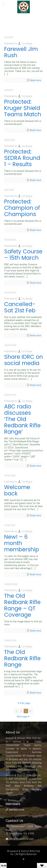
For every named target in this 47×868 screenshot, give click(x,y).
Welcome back (17, 490)
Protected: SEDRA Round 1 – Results (22, 158)
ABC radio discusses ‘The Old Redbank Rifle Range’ (22, 419)
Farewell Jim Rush (21, 52)
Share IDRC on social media (23, 360)
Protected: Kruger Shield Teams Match (23, 108)
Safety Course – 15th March (23, 255)
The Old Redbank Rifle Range (22, 658)
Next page (24, 716)
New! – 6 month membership (22, 543)
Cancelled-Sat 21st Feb (20, 307)
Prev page (24, 703)
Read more (35, 80)
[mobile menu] (3, 4)
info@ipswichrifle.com (21, 839)
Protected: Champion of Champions (22, 208)
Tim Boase (27, 43)
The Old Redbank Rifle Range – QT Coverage (22, 605)
